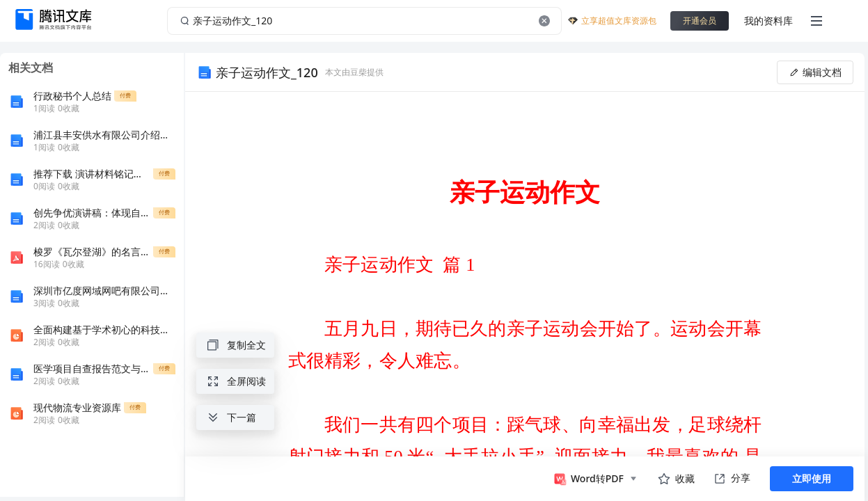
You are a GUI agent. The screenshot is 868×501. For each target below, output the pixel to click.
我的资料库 (768, 21)
